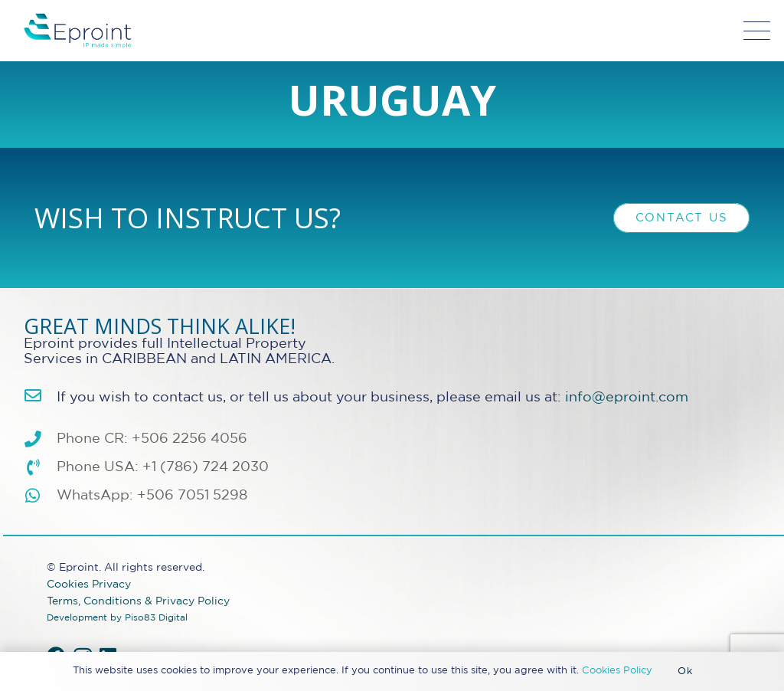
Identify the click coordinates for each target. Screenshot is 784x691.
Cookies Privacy (89, 584)
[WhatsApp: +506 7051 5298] (40, 496)
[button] (757, 31)
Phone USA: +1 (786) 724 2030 (163, 467)
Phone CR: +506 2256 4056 (152, 439)
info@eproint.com (627, 398)
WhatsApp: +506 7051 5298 (152, 496)
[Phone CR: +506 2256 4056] (40, 440)
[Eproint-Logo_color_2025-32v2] (77, 31)
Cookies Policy (617, 671)
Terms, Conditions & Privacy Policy (138, 601)
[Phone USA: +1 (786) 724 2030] (40, 468)
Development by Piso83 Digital (117, 618)
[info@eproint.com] (40, 396)
